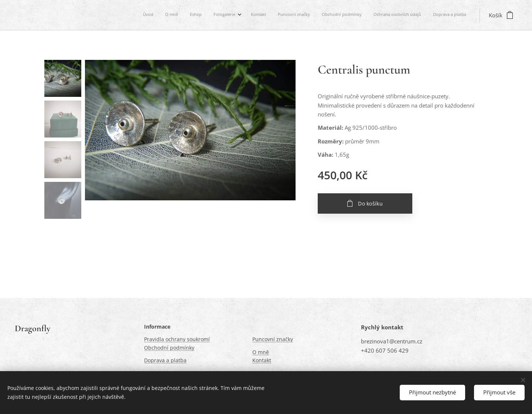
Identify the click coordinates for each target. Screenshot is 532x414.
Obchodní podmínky (169, 348)
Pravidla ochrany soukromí (177, 340)
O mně (261, 352)
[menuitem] (370, 15)
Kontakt (262, 361)
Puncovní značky (273, 340)
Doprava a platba (165, 361)
